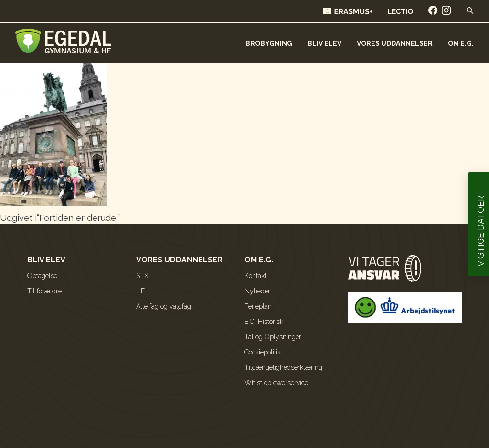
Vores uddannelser (395, 43)
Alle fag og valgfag (164, 306)
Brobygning (269, 43)
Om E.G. (461, 43)
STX (142, 276)
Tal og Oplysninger (273, 337)
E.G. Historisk (264, 322)
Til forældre (44, 291)
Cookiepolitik (263, 352)
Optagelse (42, 276)
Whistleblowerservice (276, 383)
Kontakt (255, 276)
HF (140, 291)
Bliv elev (324, 43)
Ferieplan (258, 306)
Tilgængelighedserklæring (283, 367)
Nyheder (257, 291)
